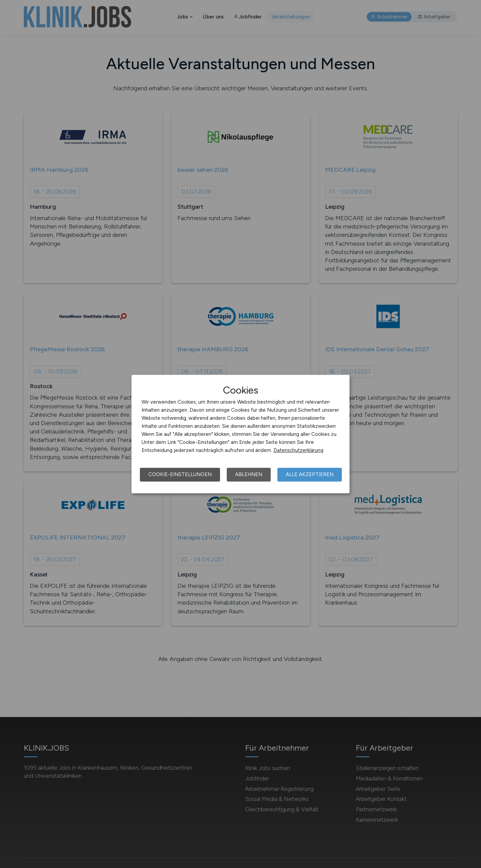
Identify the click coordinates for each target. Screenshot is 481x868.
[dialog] (240, 434)
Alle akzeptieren (310, 474)
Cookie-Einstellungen (180, 474)
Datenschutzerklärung (298, 450)
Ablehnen (249, 474)
